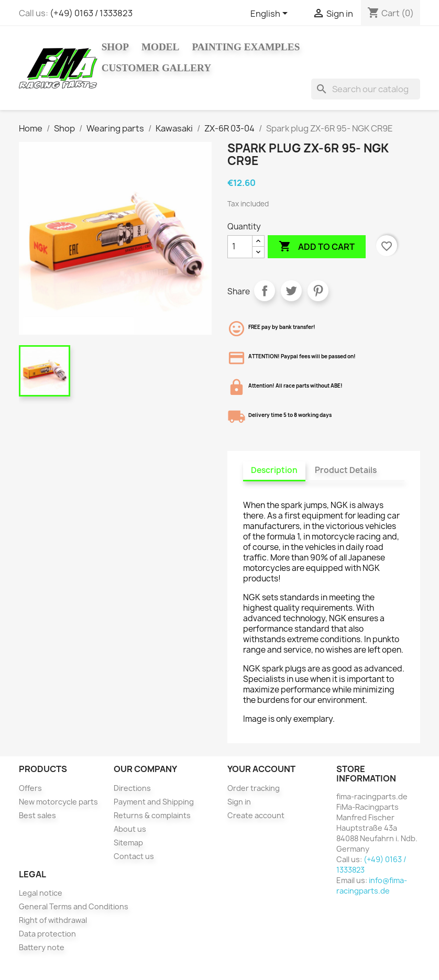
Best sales (37, 815)
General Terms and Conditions (74, 906)
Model (161, 47)
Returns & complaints (152, 815)
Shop (115, 47)
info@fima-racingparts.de (372, 885)
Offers (30, 788)
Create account (256, 815)
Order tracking (254, 788)
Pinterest (318, 291)
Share (265, 291)
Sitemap (128, 843)
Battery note (42, 947)
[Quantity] (240, 247)
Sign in (239, 802)
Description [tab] (274, 470)
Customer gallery (157, 68)
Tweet (291, 291)
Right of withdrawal (53, 920)
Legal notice (41, 893)
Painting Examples (246, 47)
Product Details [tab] (346, 470)
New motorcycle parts (58, 802)
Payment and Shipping (154, 802)
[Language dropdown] (271, 14)
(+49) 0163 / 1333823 (91, 13)
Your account (261, 769)
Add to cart (317, 247)
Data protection (47, 934)
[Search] (366, 89)
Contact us (134, 856)
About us (130, 829)
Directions (132, 788)
